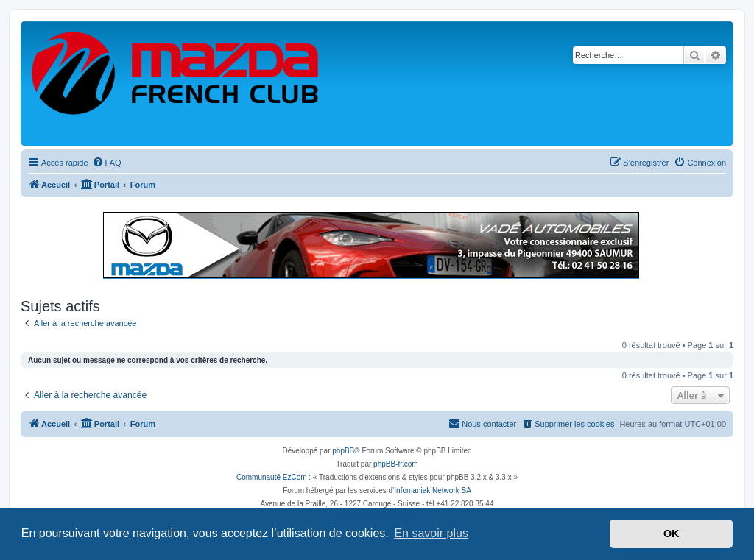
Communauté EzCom (272, 477)
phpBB (343, 451)
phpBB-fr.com (396, 464)
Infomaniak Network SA (433, 490)
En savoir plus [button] (431, 533)
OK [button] (672, 534)
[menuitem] (107, 163)
